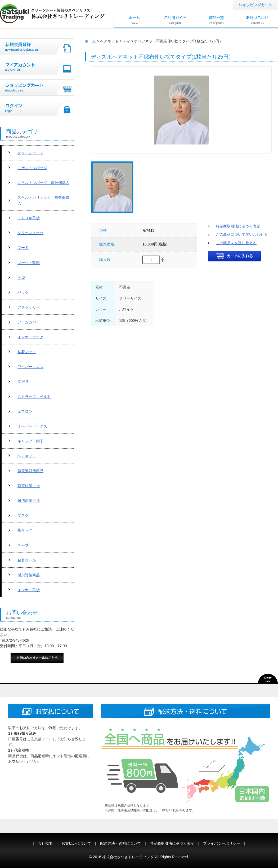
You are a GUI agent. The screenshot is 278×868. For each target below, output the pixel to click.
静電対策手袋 (29, 486)
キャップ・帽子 (30, 441)
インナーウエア (30, 337)
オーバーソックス (32, 426)
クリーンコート (30, 153)
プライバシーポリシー (222, 843)
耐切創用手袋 (29, 501)
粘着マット (27, 352)
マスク (23, 515)
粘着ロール (27, 560)
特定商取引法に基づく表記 (238, 226)
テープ (23, 545)
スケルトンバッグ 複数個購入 (43, 183)
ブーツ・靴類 (29, 263)
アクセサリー (29, 307)
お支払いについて (76, 843)
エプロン (25, 411)
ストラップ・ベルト (34, 397)
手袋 (21, 278)
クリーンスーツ (30, 233)
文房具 (23, 382)
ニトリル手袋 (29, 218)
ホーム (90, 41)
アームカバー (29, 322)
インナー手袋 (29, 590)
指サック (25, 530)
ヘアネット (27, 456)
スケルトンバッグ (32, 168)
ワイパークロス (30, 367)
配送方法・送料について (120, 843)
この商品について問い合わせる (242, 234)
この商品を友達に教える (236, 243)
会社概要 (45, 843)
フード (23, 248)
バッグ (23, 292)
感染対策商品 (29, 575)
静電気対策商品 (30, 471)
